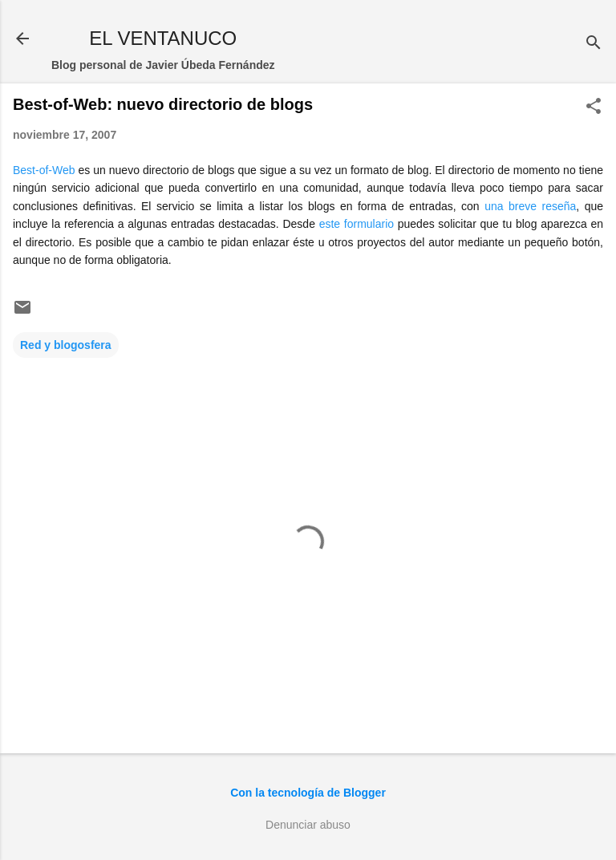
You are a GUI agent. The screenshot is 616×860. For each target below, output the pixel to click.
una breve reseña (530, 206)
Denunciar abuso (308, 825)
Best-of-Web (44, 170)
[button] (594, 107)
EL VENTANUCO (163, 38)
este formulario (357, 224)
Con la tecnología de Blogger (308, 793)
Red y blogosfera (66, 345)
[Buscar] (594, 44)
